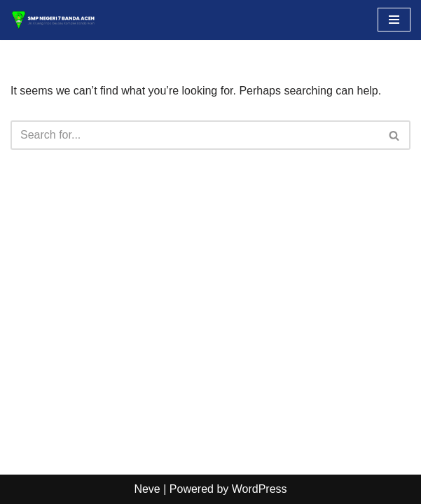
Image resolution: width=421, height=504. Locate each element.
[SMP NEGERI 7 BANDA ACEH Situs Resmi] (53, 20)
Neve (147, 489)
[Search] (195, 135)
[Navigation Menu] (394, 20)
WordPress (260, 489)
